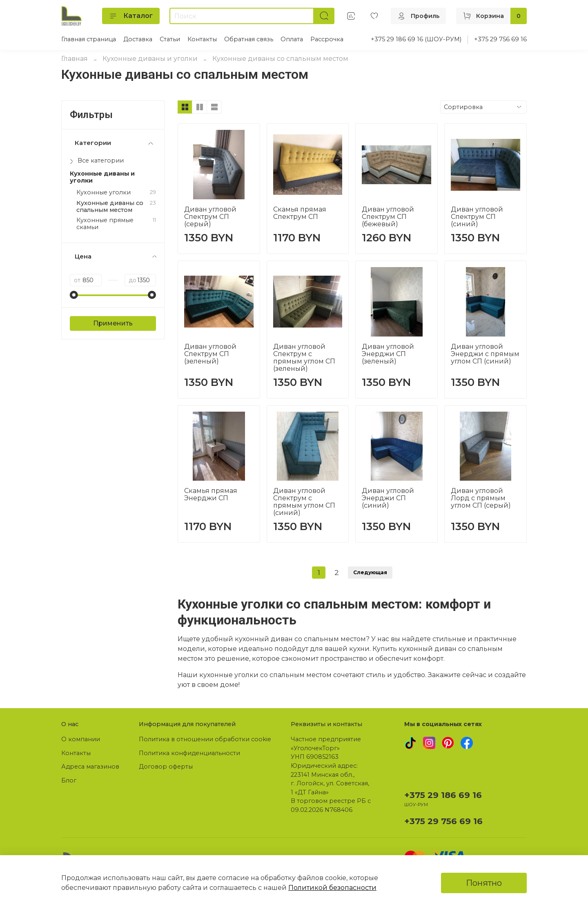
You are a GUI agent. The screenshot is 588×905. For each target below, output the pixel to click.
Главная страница (89, 39)
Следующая (370, 572)
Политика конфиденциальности (189, 753)
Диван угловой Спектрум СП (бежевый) (388, 217)
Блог (69, 780)
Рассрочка (327, 39)
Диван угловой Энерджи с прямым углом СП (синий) (485, 354)
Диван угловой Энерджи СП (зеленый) (388, 354)
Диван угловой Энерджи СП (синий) (388, 498)
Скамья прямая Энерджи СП (211, 494)
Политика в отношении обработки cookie (205, 739)
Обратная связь (249, 39)
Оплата (292, 39)
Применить (113, 323)
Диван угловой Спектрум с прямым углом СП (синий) (304, 502)
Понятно (484, 883)
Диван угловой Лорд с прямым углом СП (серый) (481, 498)
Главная (75, 59)
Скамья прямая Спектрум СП (300, 213)
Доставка (138, 39)
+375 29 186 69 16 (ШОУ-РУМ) (416, 39)
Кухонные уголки (104, 193)
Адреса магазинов (90, 767)
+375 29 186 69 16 (443, 795)
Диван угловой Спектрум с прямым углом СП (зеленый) (304, 358)
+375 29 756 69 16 (500, 39)
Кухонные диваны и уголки (150, 59)
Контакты (202, 39)
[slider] (74, 295)
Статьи (170, 39)
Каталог (131, 16)
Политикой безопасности (332, 888)
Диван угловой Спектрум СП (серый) (210, 217)
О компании (81, 739)
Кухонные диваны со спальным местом (110, 207)
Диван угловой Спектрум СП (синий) (477, 217)
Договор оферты (166, 767)
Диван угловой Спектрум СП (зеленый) (210, 354)
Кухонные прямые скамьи (105, 224)
